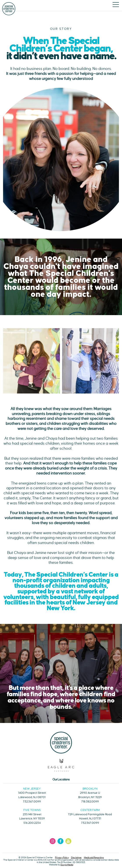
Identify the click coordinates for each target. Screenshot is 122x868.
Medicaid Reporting (94, 857)
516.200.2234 (32, 823)
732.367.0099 (32, 802)
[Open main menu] (116, 5)
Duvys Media (67, 865)
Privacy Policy (62, 857)
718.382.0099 (90, 802)
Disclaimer (76, 857)
